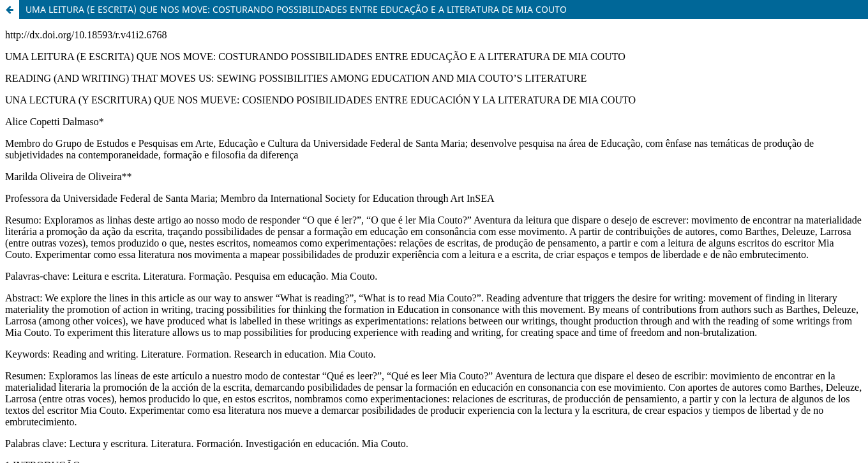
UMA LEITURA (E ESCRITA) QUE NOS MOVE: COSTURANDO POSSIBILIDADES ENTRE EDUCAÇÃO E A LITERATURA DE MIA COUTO (296, 9)
